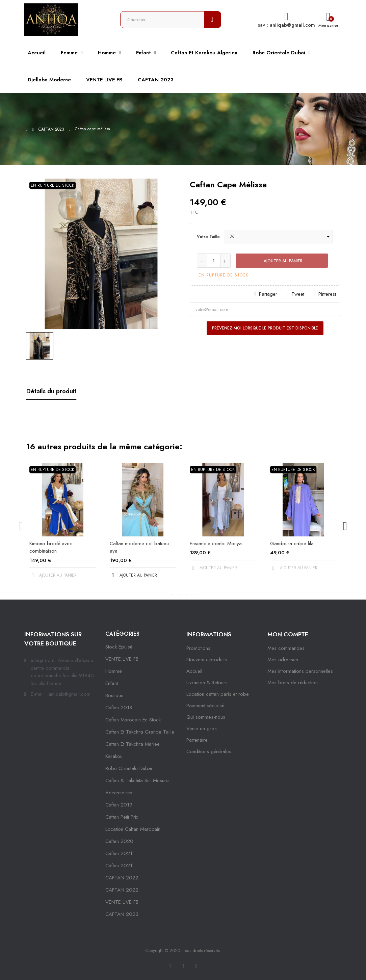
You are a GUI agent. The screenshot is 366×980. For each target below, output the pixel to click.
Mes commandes (286, 648)
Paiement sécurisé (205, 706)
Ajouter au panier (282, 261)
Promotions (198, 648)
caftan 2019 (119, 805)
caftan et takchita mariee (133, 744)
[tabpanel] (63, 526)
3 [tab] (186, 594)
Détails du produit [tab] (51, 391)
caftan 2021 (119, 853)
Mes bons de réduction (293, 683)
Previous (21, 526)
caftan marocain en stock (133, 720)
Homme (114, 671)
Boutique (114, 695)
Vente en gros (202, 729)
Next (345, 526)
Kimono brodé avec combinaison (51, 547)
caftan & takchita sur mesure (137, 780)
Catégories (122, 634)
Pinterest (327, 294)
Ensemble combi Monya (216, 544)
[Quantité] (214, 261)
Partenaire (197, 740)
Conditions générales (209, 751)
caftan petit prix (122, 817)
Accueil (194, 671)
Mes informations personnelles (300, 671)
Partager (268, 294)
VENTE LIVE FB (122, 659)
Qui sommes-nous (206, 717)
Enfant (112, 683)
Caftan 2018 (119, 708)
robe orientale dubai (129, 768)
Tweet (298, 294)
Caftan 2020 (119, 841)
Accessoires (119, 793)
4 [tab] (193, 594)
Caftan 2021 (119, 866)
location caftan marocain (133, 829)
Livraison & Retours (207, 683)
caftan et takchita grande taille (140, 732)
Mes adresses (283, 660)
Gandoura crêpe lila (292, 544)
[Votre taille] (278, 237)
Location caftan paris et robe (218, 694)
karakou (114, 756)
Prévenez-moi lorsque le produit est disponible (265, 328)
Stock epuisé (119, 647)
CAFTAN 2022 (122, 878)
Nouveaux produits (207, 660)
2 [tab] (180, 594)
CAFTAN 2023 (122, 914)
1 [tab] (173, 594)
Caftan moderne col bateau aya (139, 547)
